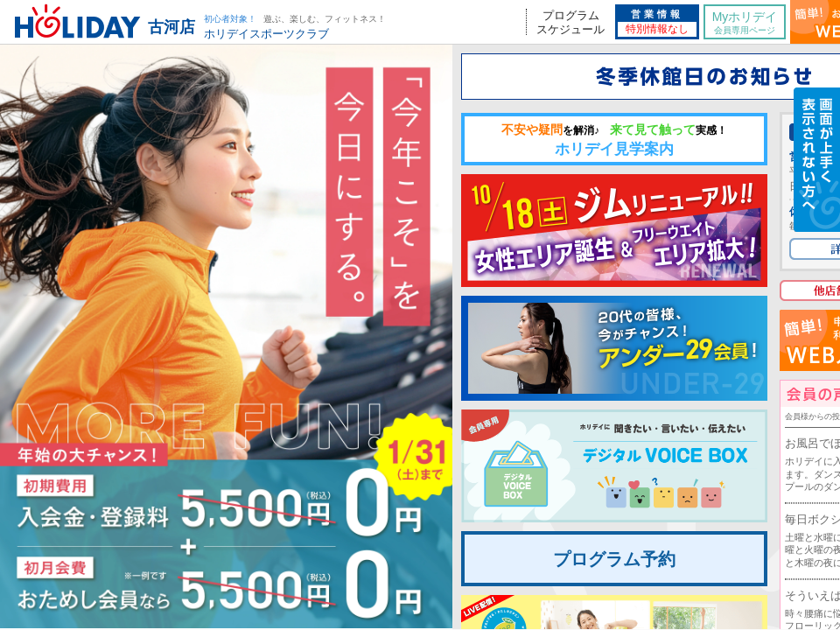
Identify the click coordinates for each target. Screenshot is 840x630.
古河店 (171, 27)
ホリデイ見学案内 (614, 140)
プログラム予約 (614, 559)
